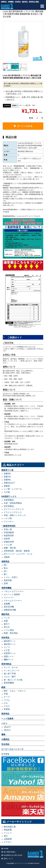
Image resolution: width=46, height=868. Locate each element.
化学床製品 (9, 506)
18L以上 (7, 730)
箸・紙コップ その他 (13, 680)
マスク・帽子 (10, 677)
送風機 (7, 604)
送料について (8, 859)
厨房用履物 (9, 683)
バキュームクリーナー (14, 591)
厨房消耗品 (6, 664)
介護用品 (5, 739)
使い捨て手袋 (10, 674)
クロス (7, 706)
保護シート (9, 656)
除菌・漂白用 (10, 548)
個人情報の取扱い (10, 852)
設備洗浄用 (9, 542)
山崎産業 (8, 839)
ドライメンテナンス (13, 512)
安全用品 (5, 744)
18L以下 (7, 727)
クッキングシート (12, 671)
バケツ (4, 724)
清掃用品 (5, 562)
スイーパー (9, 598)
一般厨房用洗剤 (8, 526)
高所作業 (8, 580)
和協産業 (8, 830)
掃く (6, 565)
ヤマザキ (5, 754)
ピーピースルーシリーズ (12, 749)
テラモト (8, 842)
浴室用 (7, 539)
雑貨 (3, 687)
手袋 (6, 694)
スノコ (7, 647)
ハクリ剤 (8, 518)
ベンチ (7, 618)
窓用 (6, 583)
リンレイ (8, 833)
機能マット (9, 660)
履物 (3, 735)
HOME (6, 849)
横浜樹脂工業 (10, 827)
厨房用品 (5, 714)
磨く (6, 574)
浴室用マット (10, 653)
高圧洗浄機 (9, 607)
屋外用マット (10, 644)
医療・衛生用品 (11, 633)
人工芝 (7, 650)
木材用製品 (9, 500)
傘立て (7, 624)
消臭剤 (7, 557)
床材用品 (5, 638)
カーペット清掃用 (12, 594)
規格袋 (7, 486)
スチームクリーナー (13, 601)
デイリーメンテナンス (14, 509)
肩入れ (7, 627)
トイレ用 (8, 545)
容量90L (7, 480)
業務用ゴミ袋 (7, 470)
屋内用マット (10, 641)
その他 (7, 492)
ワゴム (7, 700)
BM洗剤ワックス (9, 497)
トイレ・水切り (11, 577)
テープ (7, 697)
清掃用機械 (6, 588)
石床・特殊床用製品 (13, 503)
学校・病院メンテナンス (15, 515)
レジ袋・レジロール (13, 489)
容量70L (7, 477)
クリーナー (9, 522)
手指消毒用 (9, 533)
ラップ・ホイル (11, 667)
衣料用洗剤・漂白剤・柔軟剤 (17, 551)
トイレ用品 (9, 630)
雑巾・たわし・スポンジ (15, 691)
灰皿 (6, 621)
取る (6, 568)
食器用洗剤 (9, 536)
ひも (6, 703)
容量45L (7, 474)
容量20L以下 (9, 483)
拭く (6, 571)
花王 (6, 836)
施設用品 (5, 614)
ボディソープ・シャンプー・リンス (18, 554)
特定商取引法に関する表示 (13, 855)
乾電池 (7, 709)
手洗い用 (8, 529)
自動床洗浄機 (10, 610)
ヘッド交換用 (7, 719)
